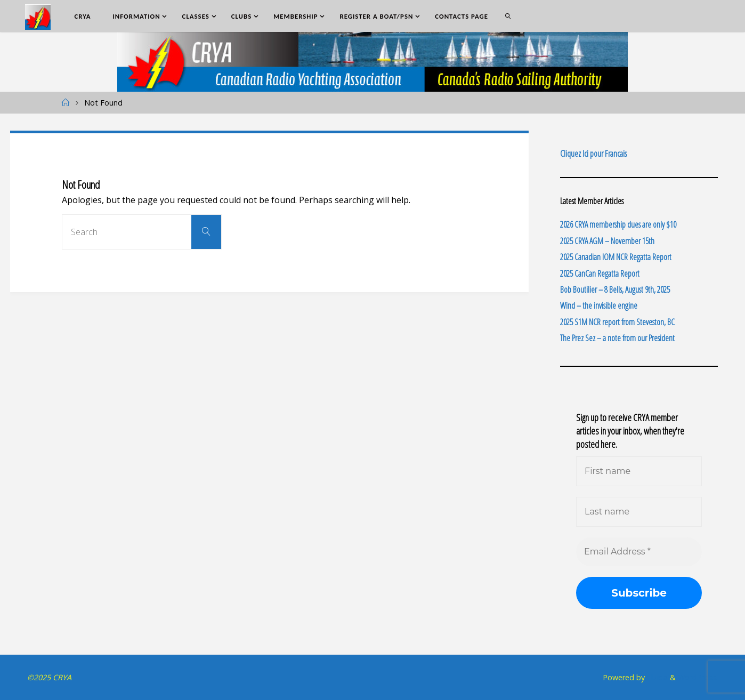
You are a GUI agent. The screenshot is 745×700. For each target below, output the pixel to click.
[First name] (639, 471)
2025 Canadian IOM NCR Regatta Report (616, 257)
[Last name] (639, 512)
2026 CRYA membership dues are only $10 (618, 224)
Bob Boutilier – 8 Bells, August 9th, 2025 (615, 289)
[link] (508, 16)
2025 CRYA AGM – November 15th (607, 241)
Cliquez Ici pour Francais (593, 154)
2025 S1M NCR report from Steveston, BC (617, 322)
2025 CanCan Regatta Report (600, 273)
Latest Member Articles (592, 201)
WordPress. (698, 677)
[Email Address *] (639, 552)
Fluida (656, 677)
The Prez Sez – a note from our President (617, 338)
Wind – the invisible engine (599, 305)
